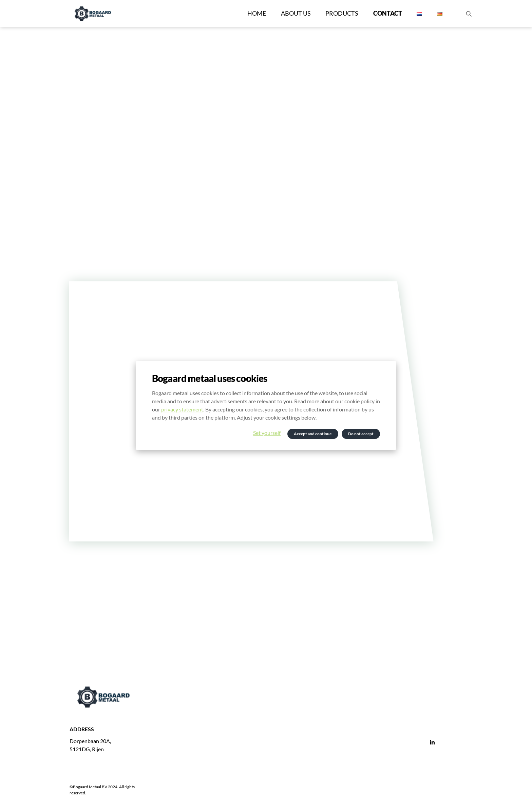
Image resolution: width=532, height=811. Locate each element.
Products (342, 13)
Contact (388, 13)
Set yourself (267, 433)
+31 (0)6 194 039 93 (210, 743)
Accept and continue (313, 434)
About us (296, 13)
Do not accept (361, 434)
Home (257, 13)
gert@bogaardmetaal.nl (213, 751)
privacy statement (182, 409)
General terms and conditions (339, 776)
